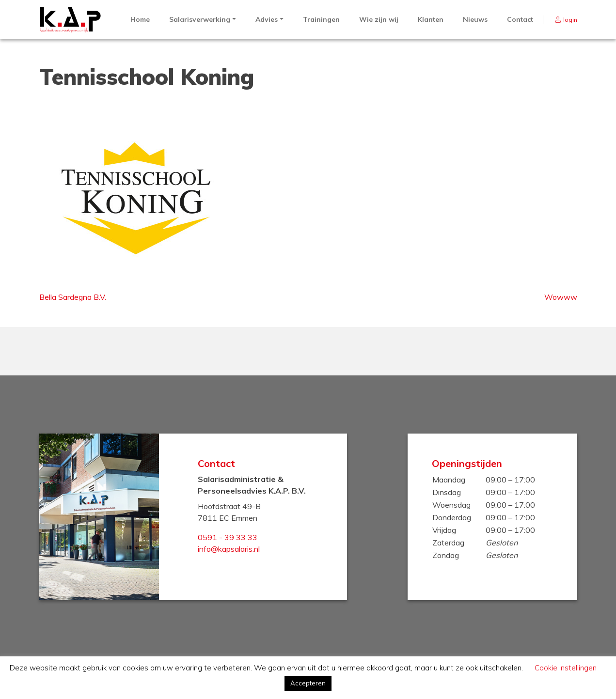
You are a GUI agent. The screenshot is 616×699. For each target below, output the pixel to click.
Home (140, 19)
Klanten (431, 19)
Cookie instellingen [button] (566, 668)
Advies (267, 19)
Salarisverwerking (200, 19)
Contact (520, 19)
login (570, 20)
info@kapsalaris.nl (229, 549)
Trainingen (321, 19)
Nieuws (475, 19)
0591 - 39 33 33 (228, 537)
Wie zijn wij (379, 19)
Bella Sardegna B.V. (73, 297)
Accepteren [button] (308, 683)
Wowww (561, 297)
